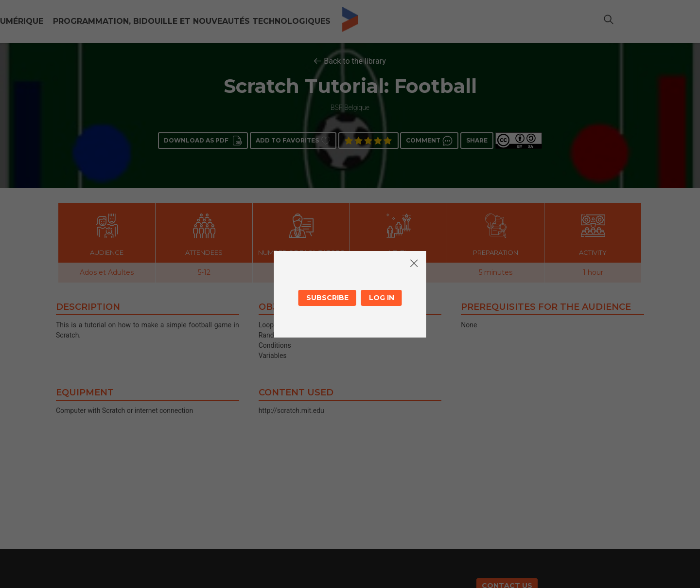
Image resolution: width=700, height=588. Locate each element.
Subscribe (327, 298)
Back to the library (355, 61)
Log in (382, 298)
